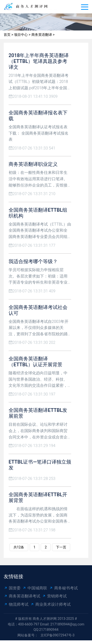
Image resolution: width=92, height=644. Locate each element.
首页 (7, 35)
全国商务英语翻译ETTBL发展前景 (38, 413)
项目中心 (21, 35)
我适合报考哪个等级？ (33, 261)
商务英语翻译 (42, 35)
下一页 (61, 547)
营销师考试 (54, 596)
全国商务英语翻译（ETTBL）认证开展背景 (35, 362)
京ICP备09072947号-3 (57, 635)
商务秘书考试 (63, 588)
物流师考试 (16, 604)
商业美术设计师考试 (50, 604)
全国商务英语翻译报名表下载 (38, 116)
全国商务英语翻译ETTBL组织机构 (38, 213)
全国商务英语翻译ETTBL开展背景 (38, 497)
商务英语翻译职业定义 (33, 164)
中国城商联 (35, 588)
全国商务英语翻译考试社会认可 (38, 310)
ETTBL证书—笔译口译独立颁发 (40, 465)
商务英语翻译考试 (22, 596)
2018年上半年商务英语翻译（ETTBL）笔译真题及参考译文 (39, 61)
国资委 (12, 588)
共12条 (19, 547)
